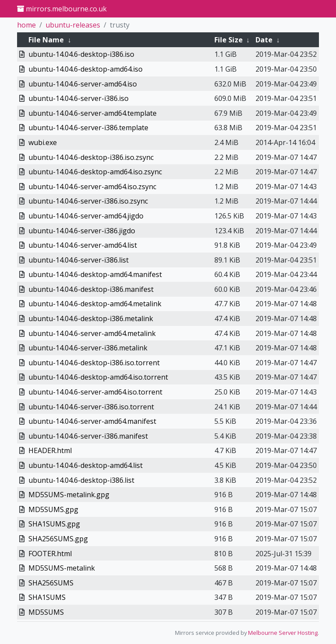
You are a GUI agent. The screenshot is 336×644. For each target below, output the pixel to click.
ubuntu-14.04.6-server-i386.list (79, 260)
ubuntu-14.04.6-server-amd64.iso (83, 84)
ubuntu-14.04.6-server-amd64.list (83, 245)
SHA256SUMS (51, 583)
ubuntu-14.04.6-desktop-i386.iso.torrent (94, 363)
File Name (46, 40)
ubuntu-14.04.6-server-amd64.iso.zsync (92, 187)
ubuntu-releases (73, 25)
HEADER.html (50, 450)
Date (264, 40)
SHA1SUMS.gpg (54, 524)
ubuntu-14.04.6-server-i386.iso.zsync (88, 201)
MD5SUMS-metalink (62, 568)
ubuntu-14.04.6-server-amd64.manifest (92, 421)
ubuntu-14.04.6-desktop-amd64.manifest (95, 274)
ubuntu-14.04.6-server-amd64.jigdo (86, 216)
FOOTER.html (50, 554)
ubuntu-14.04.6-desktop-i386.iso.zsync (91, 157)
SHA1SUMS (47, 597)
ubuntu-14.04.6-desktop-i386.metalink (91, 319)
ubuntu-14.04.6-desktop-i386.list (81, 480)
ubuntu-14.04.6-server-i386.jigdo (82, 231)
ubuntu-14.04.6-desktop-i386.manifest (91, 289)
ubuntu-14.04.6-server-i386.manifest (88, 436)
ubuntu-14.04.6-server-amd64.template (93, 113)
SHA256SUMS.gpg (58, 539)
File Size (229, 40)
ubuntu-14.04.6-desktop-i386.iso (81, 54)
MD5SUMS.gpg (53, 509)
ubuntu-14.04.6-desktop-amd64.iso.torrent (98, 377)
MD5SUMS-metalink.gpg (69, 495)
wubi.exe (43, 142)
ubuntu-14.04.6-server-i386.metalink (88, 348)
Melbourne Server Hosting (283, 633)
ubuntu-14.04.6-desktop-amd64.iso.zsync (95, 172)
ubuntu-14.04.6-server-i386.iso (79, 98)
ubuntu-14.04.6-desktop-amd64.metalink (95, 304)
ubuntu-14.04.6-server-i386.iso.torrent (91, 407)
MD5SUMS (46, 612)
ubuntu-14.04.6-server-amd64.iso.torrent (95, 392)
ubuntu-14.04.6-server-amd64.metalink (92, 333)
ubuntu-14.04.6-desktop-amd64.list (86, 465)
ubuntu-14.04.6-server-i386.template (88, 128)
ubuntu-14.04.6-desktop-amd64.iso (86, 69)
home (26, 25)
